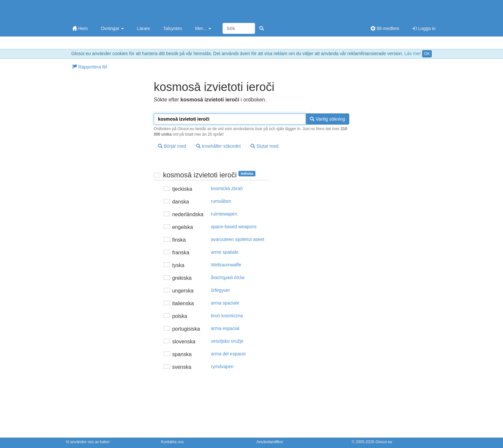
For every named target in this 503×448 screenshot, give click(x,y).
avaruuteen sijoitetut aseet (238, 239)
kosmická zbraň (227, 188)
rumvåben (221, 201)
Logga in (424, 28)
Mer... (203, 28)
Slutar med (265, 146)
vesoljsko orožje (227, 341)
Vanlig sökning (327, 119)
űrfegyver (221, 290)
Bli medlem (385, 28)
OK (427, 54)
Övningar (112, 28)
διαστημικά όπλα (228, 277)
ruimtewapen (224, 214)
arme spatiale (225, 252)
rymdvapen (222, 366)
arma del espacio (229, 354)
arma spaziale (225, 303)
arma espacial (225, 328)
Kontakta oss (172, 442)
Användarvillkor (270, 442)
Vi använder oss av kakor (88, 442)
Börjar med (172, 146)
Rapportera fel (90, 67)
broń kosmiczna (227, 316)
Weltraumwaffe (226, 265)
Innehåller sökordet (218, 146)
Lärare (143, 28)
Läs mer (413, 53)
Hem (80, 28)
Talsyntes (173, 28)
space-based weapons (234, 227)
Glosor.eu (384, 442)
